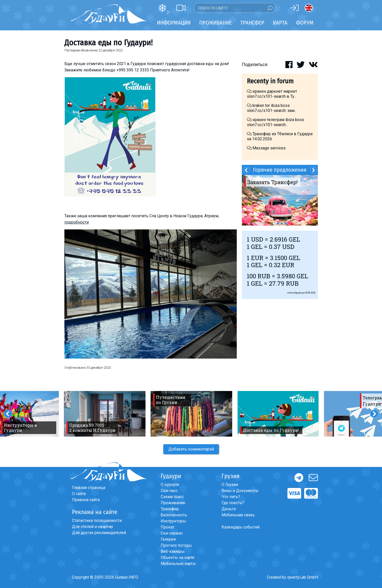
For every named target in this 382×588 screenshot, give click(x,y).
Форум (305, 23)
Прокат (168, 527)
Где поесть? (233, 503)
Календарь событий (241, 527)
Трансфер (170, 509)
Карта (280, 23)
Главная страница (89, 488)
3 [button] (282, 224)
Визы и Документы (240, 491)
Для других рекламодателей (99, 533)
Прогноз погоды (176, 545)
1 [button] (274, 224)
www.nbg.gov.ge (296, 293)
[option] (280, 200)
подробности (77, 222)
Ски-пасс (169, 491)
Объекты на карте (178, 557)
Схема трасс (172, 497)
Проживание (173, 503)
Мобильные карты (178, 564)
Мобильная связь (238, 515)
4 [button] (286, 224)
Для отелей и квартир (93, 527)
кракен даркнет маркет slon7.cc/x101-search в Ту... (272, 94)
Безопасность (174, 515)
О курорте (170, 485)
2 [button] (278, 224)
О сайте (79, 494)
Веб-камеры (173, 551)
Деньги (229, 509)
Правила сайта (86, 500)
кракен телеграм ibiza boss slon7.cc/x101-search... (276, 122)
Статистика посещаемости (97, 521)
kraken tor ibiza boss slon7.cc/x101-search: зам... (272, 108)
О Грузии (230, 485)
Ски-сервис (172, 533)
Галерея (168, 539)
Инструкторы (173, 521)
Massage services (266, 148)
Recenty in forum (270, 81)
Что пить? (231, 497)
